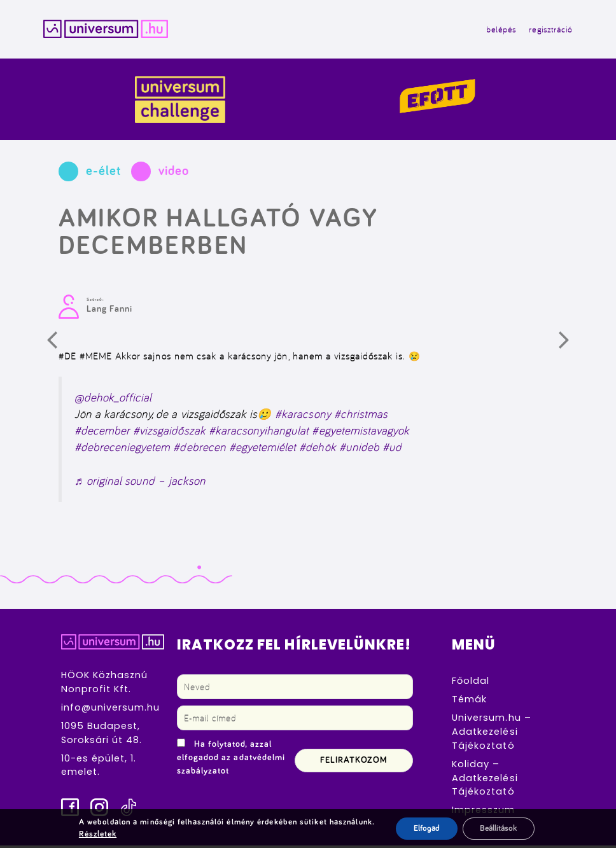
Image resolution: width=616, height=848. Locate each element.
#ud (392, 449)
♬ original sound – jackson (140, 483)
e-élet (103, 173)
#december (102, 433)
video (174, 173)
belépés (497, 31)
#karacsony (303, 416)
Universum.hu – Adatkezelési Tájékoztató (492, 734)
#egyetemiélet (262, 449)
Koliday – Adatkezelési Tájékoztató (485, 780)
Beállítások (499, 828)
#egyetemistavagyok (360, 433)
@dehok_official (113, 399)
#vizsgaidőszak (169, 433)
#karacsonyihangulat (259, 433)
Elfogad (423, 828)
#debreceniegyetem (122, 449)
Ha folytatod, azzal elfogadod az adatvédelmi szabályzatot (231, 760)
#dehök (317, 449)
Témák (469, 702)
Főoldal (471, 683)
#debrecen (199, 449)
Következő (573, 347)
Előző (61, 347)
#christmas (361, 416)
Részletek (94, 834)
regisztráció (546, 31)
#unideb (359, 449)
